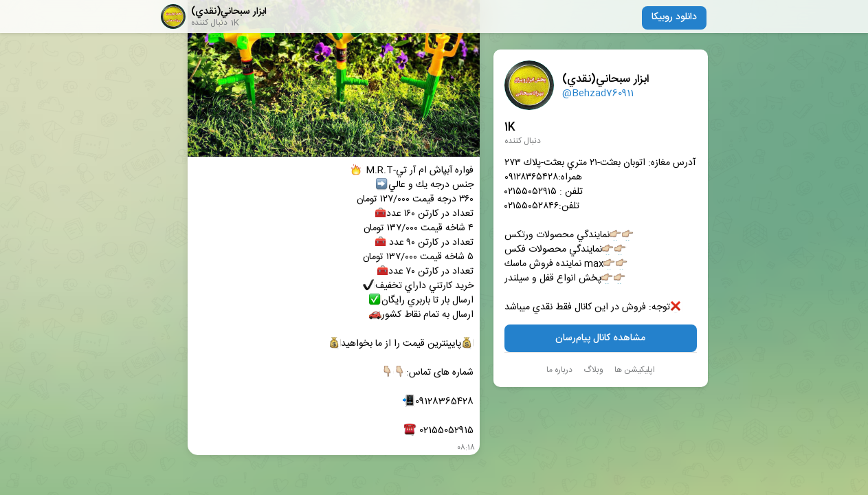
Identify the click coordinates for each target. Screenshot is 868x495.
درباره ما (559, 370)
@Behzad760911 (598, 93)
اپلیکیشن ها (635, 370)
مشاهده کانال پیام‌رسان (600, 338)
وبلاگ (593, 370)
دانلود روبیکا (674, 17)
